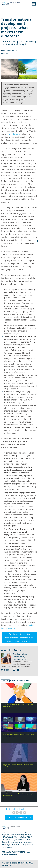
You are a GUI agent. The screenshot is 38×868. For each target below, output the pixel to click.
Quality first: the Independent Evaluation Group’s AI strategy (19, 765)
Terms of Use (13, 864)
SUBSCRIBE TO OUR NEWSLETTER (20, 818)
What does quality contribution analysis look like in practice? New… (18, 705)
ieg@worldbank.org (10, 855)
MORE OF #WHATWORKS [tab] (21, 680)
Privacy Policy (23, 864)
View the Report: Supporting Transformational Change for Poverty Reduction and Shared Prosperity (19, 638)
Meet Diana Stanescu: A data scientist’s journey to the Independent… (18, 795)
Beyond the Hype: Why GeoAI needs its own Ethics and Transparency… (18, 735)
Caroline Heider (11, 51)
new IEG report (13, 134)
